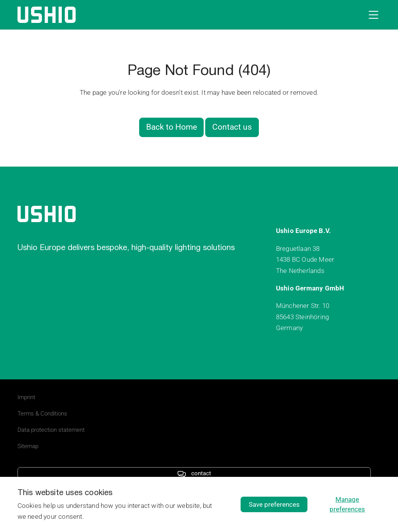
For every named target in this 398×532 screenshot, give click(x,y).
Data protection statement (51, 430)
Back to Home (172, 127)
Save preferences (274, 504)
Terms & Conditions (42, 414)
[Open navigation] (372, 15)
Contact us (232, 127)
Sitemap (28, 446)
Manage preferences (347, 504)
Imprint (26, 397)
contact (194, 473)
